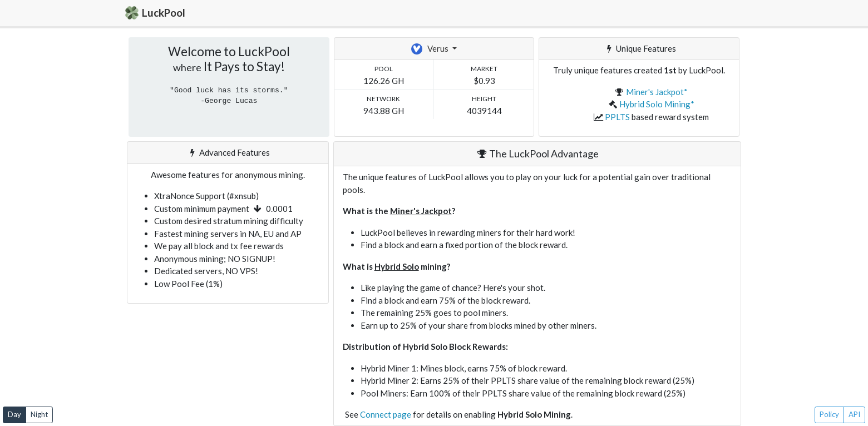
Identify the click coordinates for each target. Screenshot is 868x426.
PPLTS (617, 117)
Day (14, 414)
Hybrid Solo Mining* (657, 104)
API (854, 414)
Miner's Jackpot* (657, 92)
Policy (829, 414)
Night (39, 414)
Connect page (386, 414)
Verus (431, 49)
